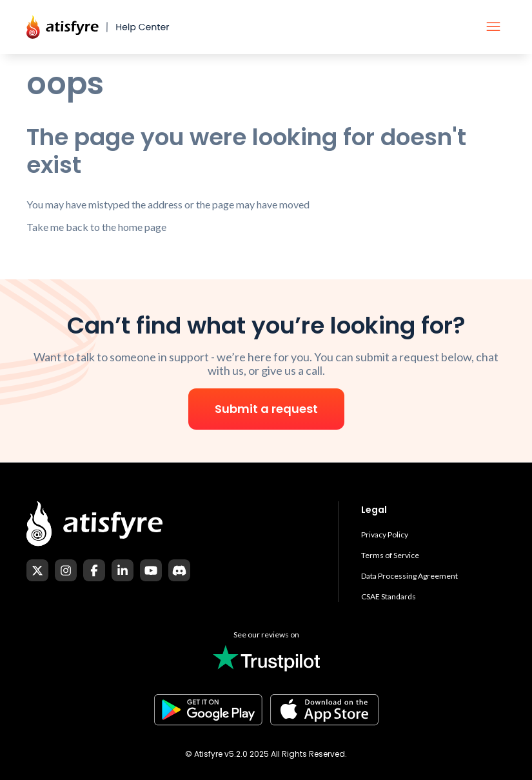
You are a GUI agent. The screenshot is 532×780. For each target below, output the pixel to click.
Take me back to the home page (96, 227)
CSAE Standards (389, 596)
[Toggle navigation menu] (493, 27)
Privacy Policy (385, 535)
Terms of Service (390, 555)
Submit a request (266, 409)
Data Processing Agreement (409, 576)
